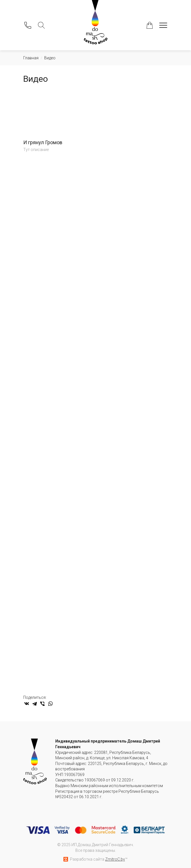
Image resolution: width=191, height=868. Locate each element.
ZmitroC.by (115, 859)
